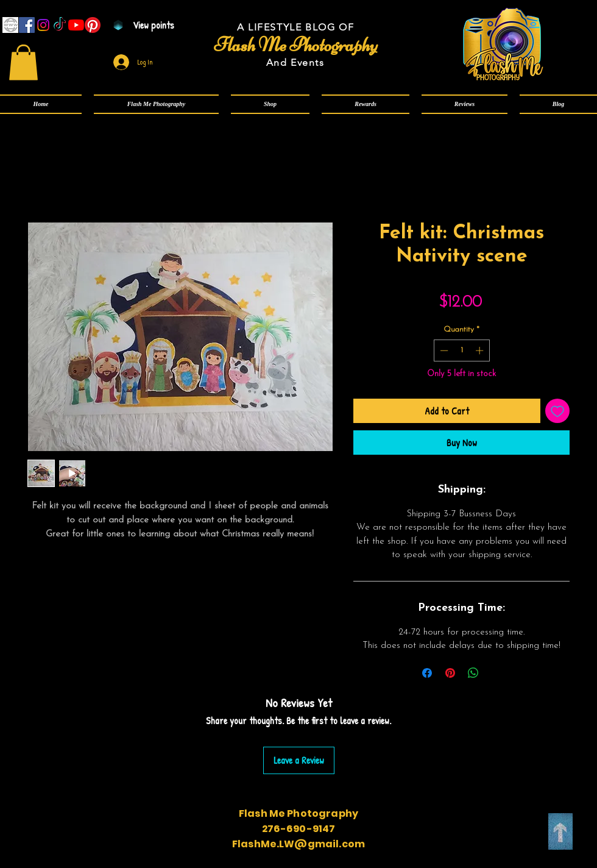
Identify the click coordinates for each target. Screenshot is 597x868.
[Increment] (481, 350)
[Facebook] (27, 25)
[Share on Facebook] (427, 673)
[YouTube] (76, 25)
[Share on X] (496, 673)
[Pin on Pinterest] (450, 673)
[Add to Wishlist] (557, 411)
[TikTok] (60, 25)
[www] (10, 25)
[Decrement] (443, 350)
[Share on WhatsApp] (473, 673)
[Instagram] (43, 25)
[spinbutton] (461, 350)
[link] (23, 62)
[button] (156, 104)
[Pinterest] (93, 25)
